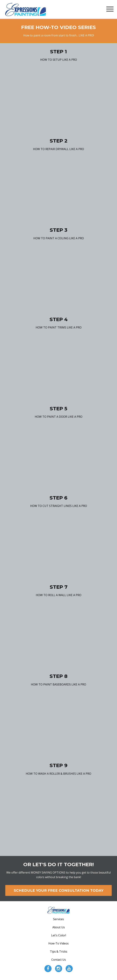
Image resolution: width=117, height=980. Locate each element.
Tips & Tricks (59, 951)
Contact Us (59, 960)
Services (59, 919)
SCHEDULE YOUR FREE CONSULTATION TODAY (59, 890)
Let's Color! (59, 935)
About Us (59, 927)
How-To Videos (59, 943)
